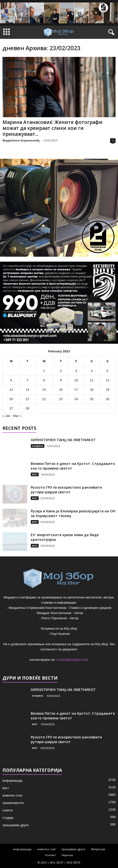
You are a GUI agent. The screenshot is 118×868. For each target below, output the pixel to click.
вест (35, 474)
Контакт (50, 855)
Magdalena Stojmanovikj (21, 140)
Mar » (17, 416)
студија (8, 818)
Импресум (98, 849)
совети (8, 810)
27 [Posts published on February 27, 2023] (11, 408)
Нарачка (67, 855)
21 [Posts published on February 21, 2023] (27, 399)
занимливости (13, 803)
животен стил (13, 795)
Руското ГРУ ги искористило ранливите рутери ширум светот (66, 490)
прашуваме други (15, 825)
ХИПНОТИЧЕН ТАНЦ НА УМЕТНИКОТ (63, 440)
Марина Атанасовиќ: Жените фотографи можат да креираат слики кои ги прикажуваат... (52, 128)
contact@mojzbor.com (73, 660)
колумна (38, 446)
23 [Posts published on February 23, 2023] (61, 399)
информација (13, 781)
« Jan (6, 416)
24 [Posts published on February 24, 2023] (76, 399)
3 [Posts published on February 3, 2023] (76, 371)
